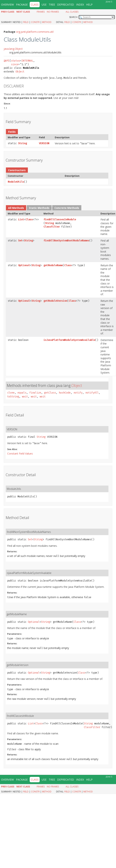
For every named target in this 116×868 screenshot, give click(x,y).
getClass (50, 393)
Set (20, 241)
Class (29, 219)
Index (80, 5)
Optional (24, 265)
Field (26, 22)
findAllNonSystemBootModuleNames (66, 241)
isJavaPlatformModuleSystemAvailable (69, 340)
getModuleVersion (55, 301)
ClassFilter (52, 227)
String (22, 143)
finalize (35, 393)
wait (25, 397)
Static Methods (39, 208)
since (15, 64)
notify (78, 393)
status (15, 61)
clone (11, 393)
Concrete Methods (67, 208)
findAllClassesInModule (60, 219)
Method (47, 22)
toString (13, 397)
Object (20, 72)
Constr (35, 22)
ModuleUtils (16, 182)
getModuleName (53, 265)
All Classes (72, 12)
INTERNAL (27, 61)
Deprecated (66, 5)
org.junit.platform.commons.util (35, 32)
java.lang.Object (13, 49)
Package (22, 5)
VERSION (44, 143)
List (21, 219)
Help (89, 5)
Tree (52, 5)
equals (22, 393)
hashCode (65, 393)
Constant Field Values (20, 454)
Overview (7, 5)
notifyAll (92, 393)
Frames (41, 12)
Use (44, 5)
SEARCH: (73, 17)
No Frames (53, 12)
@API (7, 61)
